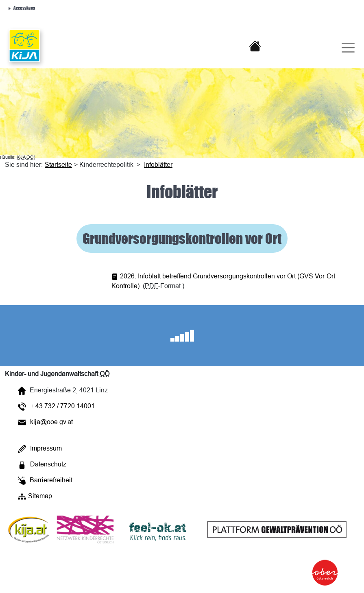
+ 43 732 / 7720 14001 (56, 406)
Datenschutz (42, 465)
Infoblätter (158, 164)
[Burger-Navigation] (343, 46)
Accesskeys (21, 8)
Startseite (58, 164)
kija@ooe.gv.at (45, 422)
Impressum (40, 449)
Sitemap (35, 496)
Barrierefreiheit (45, 480)
